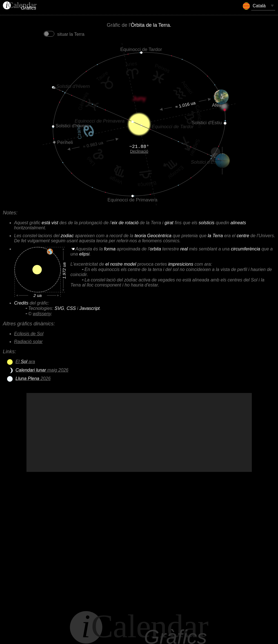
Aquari (187, 87)
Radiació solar (28, 342)
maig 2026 (42, 370)
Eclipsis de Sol (29, 334)
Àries (131, 64)
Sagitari (195, 147)
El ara (25, 362)
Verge (116, 180)
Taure (102, 76)
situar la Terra (64, 34)
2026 (33, 378)
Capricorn (198, 116)
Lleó (91, 161)
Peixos (162, 68)
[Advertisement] (139, 432)
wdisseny (42, 314)
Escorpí (176, 172)
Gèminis (83, 101)
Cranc (79, 132)
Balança (147, 184)
